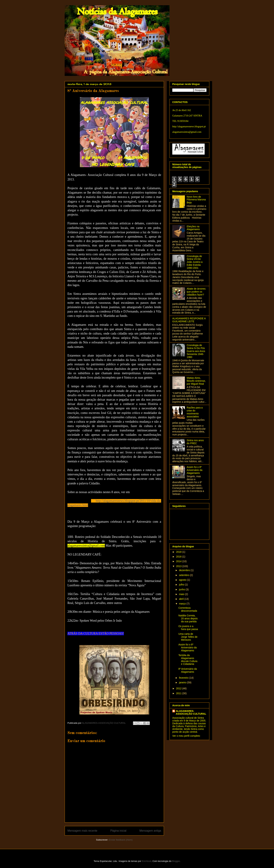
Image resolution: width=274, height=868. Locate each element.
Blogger (176, 861)
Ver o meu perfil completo (186, 736)
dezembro (185, 570)
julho (182, 585)
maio (182, 594)
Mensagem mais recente (82, 831)
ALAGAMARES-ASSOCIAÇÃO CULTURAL (191, 712)
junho (182, 589)
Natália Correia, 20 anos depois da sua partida (188, 618)
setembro (184, 575)
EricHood (147, 861)
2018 (179, 552)
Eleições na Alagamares (193, 228)
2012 (179, 688)
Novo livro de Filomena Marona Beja (196, 200)
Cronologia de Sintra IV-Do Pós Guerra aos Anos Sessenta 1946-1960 (196, 351)
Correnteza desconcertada (188, 609)
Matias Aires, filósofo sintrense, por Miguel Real (196, 381)
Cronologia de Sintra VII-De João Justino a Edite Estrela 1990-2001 (195, 262)
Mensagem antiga (150, 831)
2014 (179, 561)
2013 (179, 566)
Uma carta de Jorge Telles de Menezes (188, 637)
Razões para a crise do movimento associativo (195, 412)
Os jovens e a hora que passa (188, 628)
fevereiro (184, 678)
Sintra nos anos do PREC (195, 442)
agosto (183, 580)
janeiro (183, 682)
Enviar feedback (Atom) (121, 840)
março (183, 604)
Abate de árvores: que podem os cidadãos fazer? (197, 292)
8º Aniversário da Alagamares (188, 670)
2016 (179, 557)
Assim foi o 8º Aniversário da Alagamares (195, 470)
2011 (179, 693)
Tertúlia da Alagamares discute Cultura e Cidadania (188, 660)
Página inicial (118, 831)
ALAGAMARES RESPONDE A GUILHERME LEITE (189, 320)
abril (182, 599)
